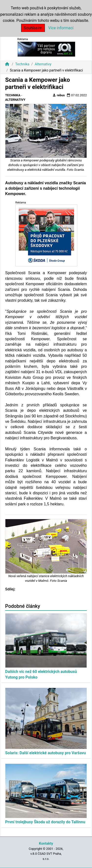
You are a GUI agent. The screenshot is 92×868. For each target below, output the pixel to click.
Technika (22, 64)
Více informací (61, 28)
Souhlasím (33, 28)
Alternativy (43, 64)
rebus (59, 95)
